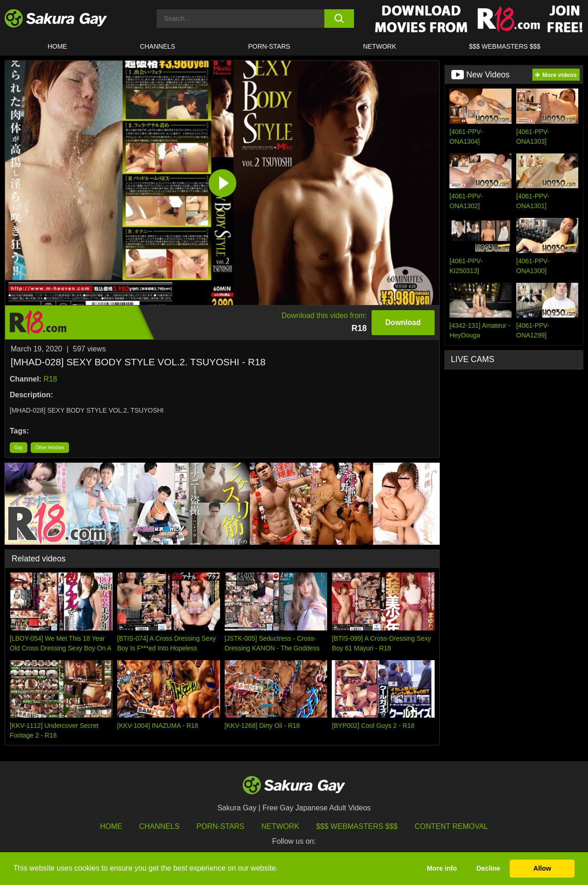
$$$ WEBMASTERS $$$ (505, 46)
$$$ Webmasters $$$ (357, 826)
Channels (158, 46)
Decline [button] (488, 868)
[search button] (339, 19)
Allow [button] (542, 868)
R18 (50, 379)
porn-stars (269, 46)
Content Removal (452, 826)
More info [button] (442, 868)
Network (379, 46)
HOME (57, 46)
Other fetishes (50, 448)
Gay (19, 448)
